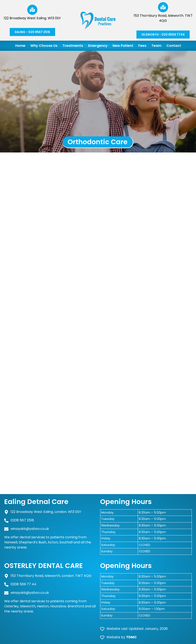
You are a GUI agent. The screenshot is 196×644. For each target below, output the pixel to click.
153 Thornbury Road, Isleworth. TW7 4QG (163, 18)
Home (20, 46)
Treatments (73, 46)
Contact (174, 46)
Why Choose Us (44, 46)
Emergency (98, 46)
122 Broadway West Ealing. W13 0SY (32, 18)
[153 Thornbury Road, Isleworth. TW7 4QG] (163, 7)
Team (156, 46)
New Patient (123, 46)
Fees (142, 46)
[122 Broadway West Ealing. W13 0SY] (32, 10)
